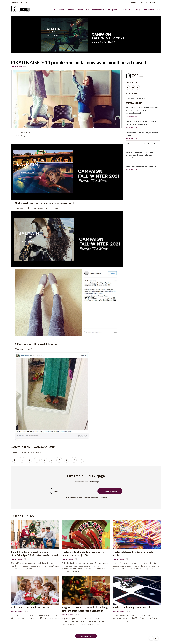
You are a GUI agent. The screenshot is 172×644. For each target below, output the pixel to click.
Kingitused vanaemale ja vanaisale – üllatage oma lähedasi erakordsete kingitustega (143, 157)
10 (81, 460)
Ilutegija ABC (113, 10)
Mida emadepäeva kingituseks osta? (143, 146)
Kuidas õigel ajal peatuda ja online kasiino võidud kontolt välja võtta (143, 125)
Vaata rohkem (86, 636)
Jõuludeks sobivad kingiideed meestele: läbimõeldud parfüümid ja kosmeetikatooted (143, 112)
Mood (62, 10)
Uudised (126, 10)
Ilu (54, 10)
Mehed (71, 10)
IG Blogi (137, 10)
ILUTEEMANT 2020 (152, 10)
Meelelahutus (98, 10)
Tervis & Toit (83, 10)
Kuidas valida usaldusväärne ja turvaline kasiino (143, 136)
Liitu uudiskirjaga (110, 491)
